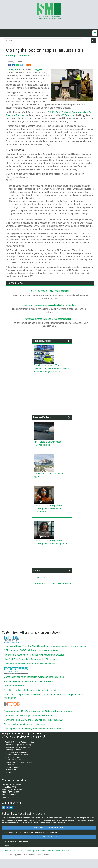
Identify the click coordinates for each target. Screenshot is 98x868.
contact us (6, 845)
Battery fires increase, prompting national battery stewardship (50, 305)
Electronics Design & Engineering (18, 745)
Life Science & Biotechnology (16, 752)
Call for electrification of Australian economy (50, 291)
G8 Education (68, 115)
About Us (7, 851)
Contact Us (18, 851)
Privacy (50, 851)
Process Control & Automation (16, 755)
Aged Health (10, 772)
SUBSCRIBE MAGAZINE (49, 837)
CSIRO (51, 112)
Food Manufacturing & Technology (18, 747)
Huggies (38, 69)
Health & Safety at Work (14, 760)
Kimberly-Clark (13, 69)
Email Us (6, 797)
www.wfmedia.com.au (11, 795)
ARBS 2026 (40, 578)
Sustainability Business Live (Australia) (53, 583)
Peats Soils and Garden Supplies (72, 112)
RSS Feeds (40, 851)
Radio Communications (14, 757)
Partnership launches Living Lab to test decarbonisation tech (50, 319)
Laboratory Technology (14, 750)
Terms (58, 851)
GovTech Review (11, 770)
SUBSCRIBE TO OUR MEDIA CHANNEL (49, 828)
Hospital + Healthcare (13, 767)
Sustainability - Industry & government (20, 762)
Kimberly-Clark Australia (19, 55)
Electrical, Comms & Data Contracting (19, 742)
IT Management (11, 765)
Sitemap (66, 851)
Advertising (29, 851)
